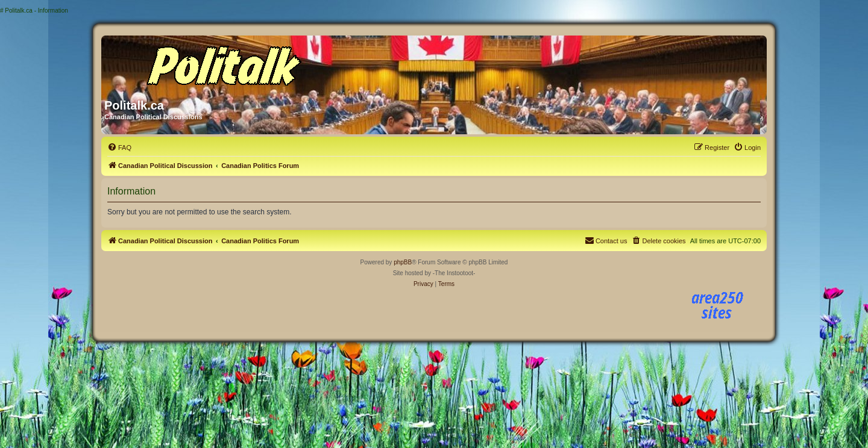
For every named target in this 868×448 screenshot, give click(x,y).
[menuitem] (119, 148)
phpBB (403, 262)
